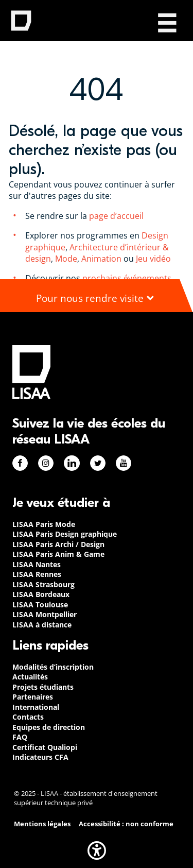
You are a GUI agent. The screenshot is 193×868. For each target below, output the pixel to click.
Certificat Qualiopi (45, 747)
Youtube (124, 463)
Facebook (20, 463)
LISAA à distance (42, 625)
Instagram (46, 463)
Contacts (28, 717)
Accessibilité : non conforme (126, 824)
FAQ (20, 737)
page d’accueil (115, 216)
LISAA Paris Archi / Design (58, 544)
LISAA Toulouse (40, 605)
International (36, 707)
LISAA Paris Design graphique (65, 534)
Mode (66, 259)
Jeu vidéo (154, 259)
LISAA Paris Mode (44, 524)
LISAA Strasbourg (43, 584)
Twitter (98, 463)
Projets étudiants (43, 687)
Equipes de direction (49, 727)
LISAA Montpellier (45, 614)
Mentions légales (42, 824)
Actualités (30, 677)
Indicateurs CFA (40, 757)
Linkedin (72, 463)
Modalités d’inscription (53, 667)
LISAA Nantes (37, 564)
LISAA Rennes (37, 574)
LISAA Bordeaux (41, 594)
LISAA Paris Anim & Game (58, 554)
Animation (101, 259)
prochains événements (127, 278)
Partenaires (33, 697)
